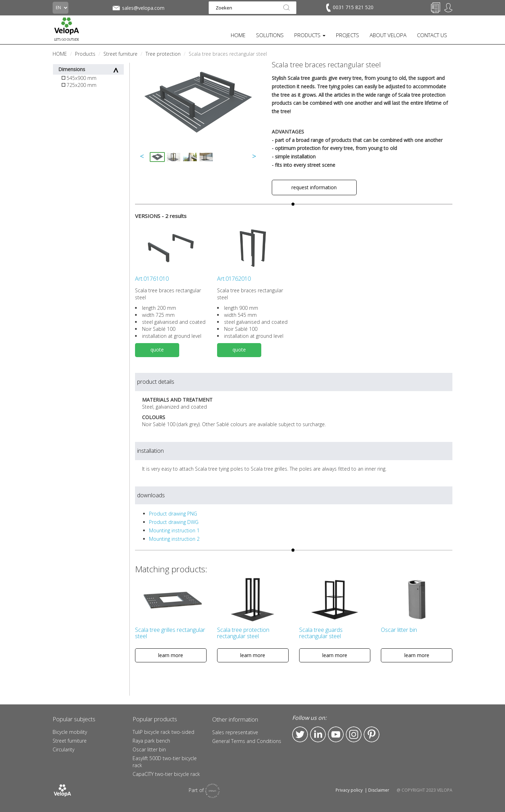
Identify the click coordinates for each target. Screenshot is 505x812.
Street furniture (70, 741)
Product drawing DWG (174, 522)
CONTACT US (432, 35)
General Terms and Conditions (247, 741)
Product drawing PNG (173, 514)
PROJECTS (348, 35)
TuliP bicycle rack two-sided (163, 732)
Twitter (300, 734)
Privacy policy (349, 790)
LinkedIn (318, 734)
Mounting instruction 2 (174, 539)
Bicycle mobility (70, 732)
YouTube (336, 734)
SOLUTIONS (270, 35)
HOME (238, 35)
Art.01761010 (152, 279)
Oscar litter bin (149, 749)
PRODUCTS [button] (310, 35)
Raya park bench (151, 741)
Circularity (63, 749)
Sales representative (235, 732)
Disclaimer (379, 790)
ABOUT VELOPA (388, 35)
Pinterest (372, 734)
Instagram (354, 734)
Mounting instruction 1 (174, 530)
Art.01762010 (234, 279)
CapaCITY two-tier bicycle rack (166, 774)
